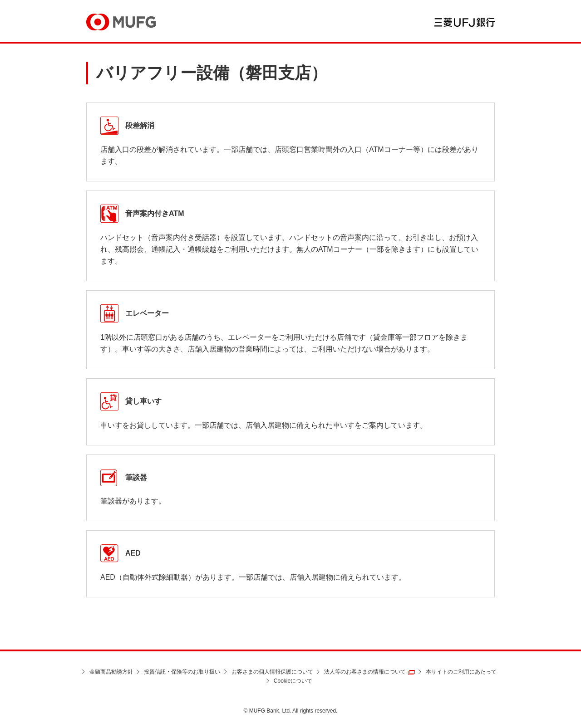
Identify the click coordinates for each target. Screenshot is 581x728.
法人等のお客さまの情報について (365, 672)
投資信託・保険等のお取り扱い (182, 672)
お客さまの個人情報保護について (272, 672)
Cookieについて (293, 681)
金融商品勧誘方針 (111, 672)
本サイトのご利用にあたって (461, 672)
